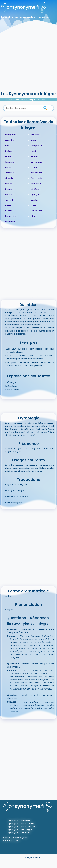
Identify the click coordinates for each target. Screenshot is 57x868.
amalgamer (37, 162)
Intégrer (42, 100)
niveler (9, 211)
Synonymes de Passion (19, 820)
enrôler (34, 200)
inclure (34, 140)
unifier (8, 205)
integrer (9, 189)
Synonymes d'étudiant (19, 832)
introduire (10, 222)
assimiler (10, 140)
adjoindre (10, 200)
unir (7, 146)
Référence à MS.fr (11, 841)
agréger (35, 194)
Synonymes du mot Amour (21, 823)
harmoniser (11, 216)
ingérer (9, 184)
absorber (10, 173)
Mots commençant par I (25, 100)
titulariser (10, 178)
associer (35, 135)
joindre (34, 156)
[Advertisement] (28, 61)
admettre (36, 184)
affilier (8, 156)
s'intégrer (36, 189)
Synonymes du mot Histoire (22, 826)
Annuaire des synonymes (15, 837)
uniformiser (36, 211)
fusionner (10, 162)
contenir (9, 194)
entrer (8, 167)
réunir (34, 151)
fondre (34, 167)
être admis (36, 178)
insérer (9, 151)
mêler (34, 205)
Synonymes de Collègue (20, 829)
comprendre (37, 146)
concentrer (36, 173)
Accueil (9, 100)
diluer (34, 216)
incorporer (10, 135)
